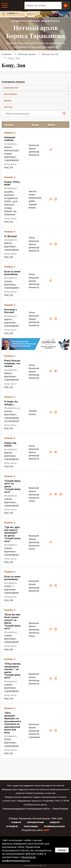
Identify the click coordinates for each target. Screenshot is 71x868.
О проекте (12, 826)
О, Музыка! (11, 236)
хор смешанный (12, 421)
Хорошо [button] (62, 850)
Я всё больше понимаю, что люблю (12, 363)
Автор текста (50, 54)
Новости (55, 822)
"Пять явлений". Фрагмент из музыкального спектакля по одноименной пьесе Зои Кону (13, 723)
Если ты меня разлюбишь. (12, 578)
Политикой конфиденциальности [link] (19, 859)
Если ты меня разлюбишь (12, 273)
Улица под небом (10, 444)
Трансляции (31, 826)
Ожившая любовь (10, 139)
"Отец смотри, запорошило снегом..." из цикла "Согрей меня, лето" (13, 671)
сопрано (8, 154)
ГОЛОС (8, 201)
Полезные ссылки (54, 826)
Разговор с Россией (11, 311)
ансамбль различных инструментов (11, 195)
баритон (8, 147)
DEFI (47, 830)
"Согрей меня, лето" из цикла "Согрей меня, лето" (13, 486)
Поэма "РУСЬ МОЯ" (12, 183)
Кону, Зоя (9, 167)
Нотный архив (27, 54)
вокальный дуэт (12, 150)
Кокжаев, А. (10, 133)
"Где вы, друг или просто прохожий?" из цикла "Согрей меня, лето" (13, 534)
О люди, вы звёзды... (11, 403)
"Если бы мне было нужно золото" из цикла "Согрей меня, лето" (13, 621)
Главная (7, 54)
